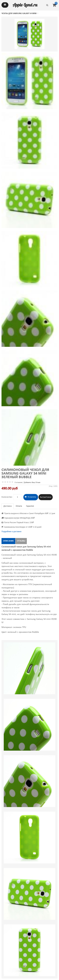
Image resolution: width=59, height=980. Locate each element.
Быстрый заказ (46, 497)
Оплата (19, 506)
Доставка (8, 506)
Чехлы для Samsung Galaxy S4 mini (19, 13)
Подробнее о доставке (11, 532)
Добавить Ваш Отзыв (32, 483)
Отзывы (21, 541)
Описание (8, 541)
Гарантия (30, 506)
